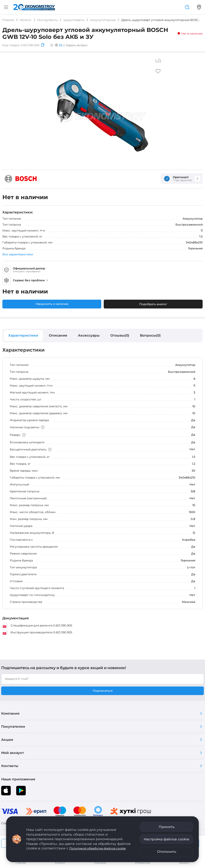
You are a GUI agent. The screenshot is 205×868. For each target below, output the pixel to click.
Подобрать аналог (153, 304)
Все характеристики (18, 254)
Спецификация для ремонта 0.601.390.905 (37, 626)
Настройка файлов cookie (167, 839)
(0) (61, 45)
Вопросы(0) (150, 335)
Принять (167, 827)
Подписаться (103, 691)
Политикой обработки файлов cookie (97, 848)
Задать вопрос (77, 45)
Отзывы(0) (120, 335)
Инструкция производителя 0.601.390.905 (37, 632)
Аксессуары (89, 335)
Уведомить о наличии (52, 304)
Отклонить (167, 852)
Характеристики (23, 335)
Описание (58, 335)
